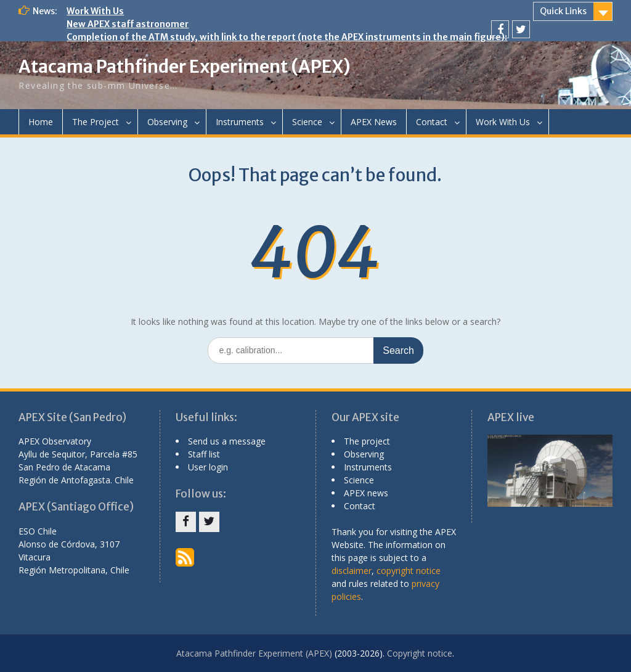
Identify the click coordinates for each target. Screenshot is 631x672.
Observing (167, 122)
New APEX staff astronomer (128, 24)
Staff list (204, 454)
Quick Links (563, 11)
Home (41, 122)
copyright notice (409, 571)
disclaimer (352, 571)
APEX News (374, 122)
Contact (432, 122)
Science (307, 122)
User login (208, 467)
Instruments (240, 122)
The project (367, 441)
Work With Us (95, 11)
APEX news (366, 493)
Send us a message (227, 441)
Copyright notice (420, 653)
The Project (96, 122)
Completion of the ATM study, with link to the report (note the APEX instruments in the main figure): (287, 37)
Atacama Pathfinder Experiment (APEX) (185, 67)
